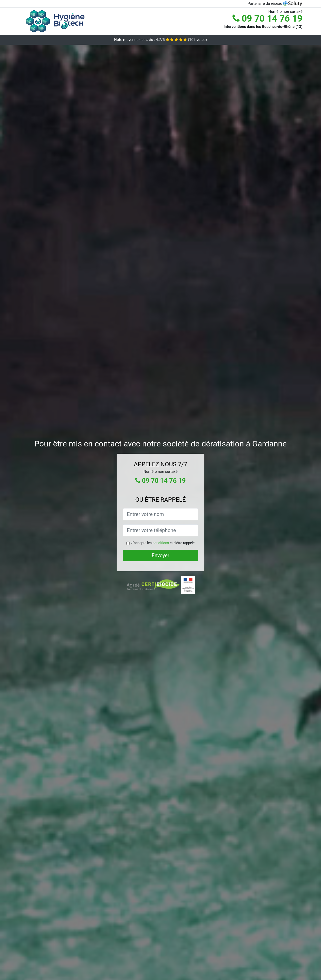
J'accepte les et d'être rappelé (163, 543)
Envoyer (160, 555)
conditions (161, 543)
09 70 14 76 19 (267, 19)
